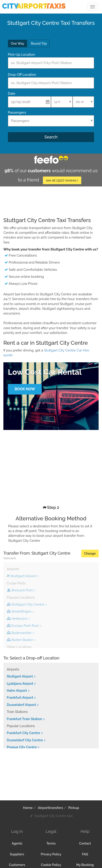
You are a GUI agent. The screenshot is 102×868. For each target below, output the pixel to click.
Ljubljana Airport (20, 684)
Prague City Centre (22, 747)
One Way (17, 44)
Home (28, 808)
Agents (17, 843)
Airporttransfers (50, 808)
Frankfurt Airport (20, 698)
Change (90, 553)
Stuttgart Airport (20, 676)
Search (51, 137)
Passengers (17, 113)
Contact (85, 843)
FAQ (85, 854)
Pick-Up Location (21, 55)
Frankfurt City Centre (23, 733)
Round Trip (39, 44)
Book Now (25, 389)
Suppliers (17, 854)
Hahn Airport (17, 691)
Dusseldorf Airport (21, 705)
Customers (17, 865)
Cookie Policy (51, 865)
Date (12, 94)
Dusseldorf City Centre (25, 740)
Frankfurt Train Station (24, 719)
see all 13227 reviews (62, 180)
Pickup (74, 808)
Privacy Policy (51, 854)
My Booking (85, 865)
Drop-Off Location (22, 75)
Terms (51, 843)
